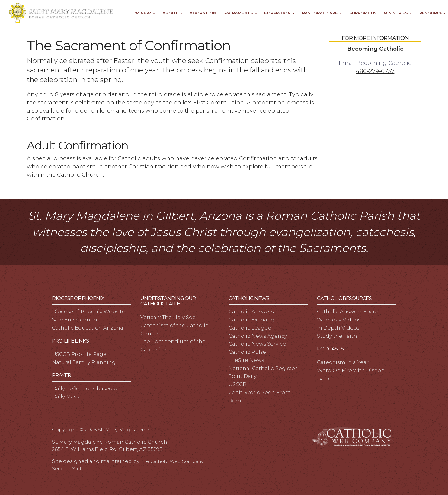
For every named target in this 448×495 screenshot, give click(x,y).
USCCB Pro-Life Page (79, 354)
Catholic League (250, 328)
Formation (280, 13)
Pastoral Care (322, 13)
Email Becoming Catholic (375, 63)
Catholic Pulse (247, 352)
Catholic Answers (251, 311)
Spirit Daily (243, 376)
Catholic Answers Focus (348, 311)
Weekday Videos (339, 320)
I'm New (144, 13)
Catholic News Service (257, 344)
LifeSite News (246, 360)
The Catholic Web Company (172, 461)
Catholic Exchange (253, 320)
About (172, 13)
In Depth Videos (338, 328)
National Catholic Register (263, 368)
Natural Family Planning (84, 362)
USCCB (238, 384)
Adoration (203, 13)
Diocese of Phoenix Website (89, 311)
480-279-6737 (375, 71)
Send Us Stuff (67, 469)
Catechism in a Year (343, 362)
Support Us (363, 13)
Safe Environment (76, 320)
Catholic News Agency (258, 336)
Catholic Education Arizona (88, 328)
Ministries (398, 13)
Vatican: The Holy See (168, 317)
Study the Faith (337, 336)
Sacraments (240, 13)
